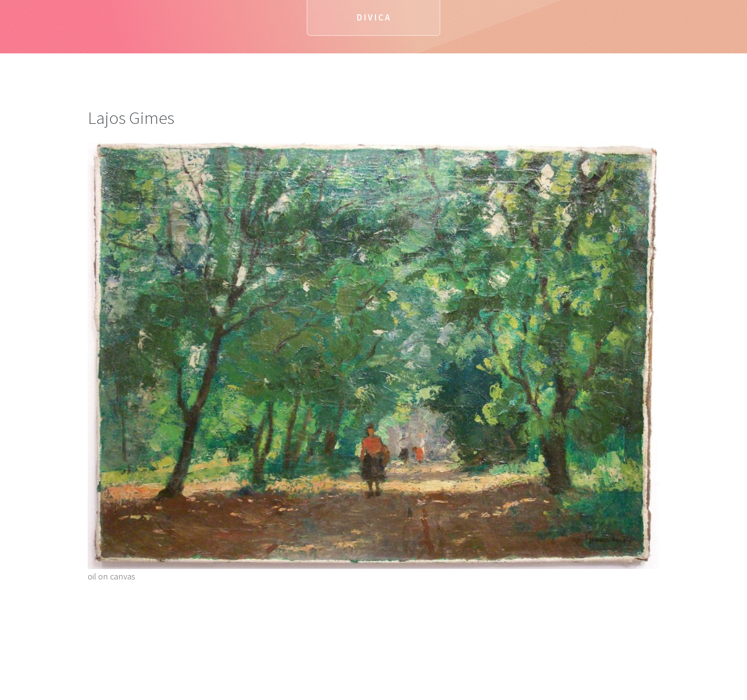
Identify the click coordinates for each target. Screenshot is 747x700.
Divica (374, 17)
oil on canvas (373, 362)
